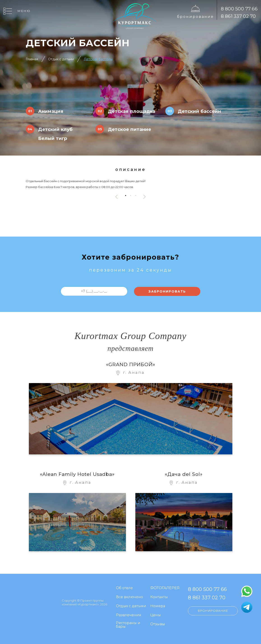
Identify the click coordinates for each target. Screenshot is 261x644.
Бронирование (195, 17)
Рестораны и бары (128, 625)
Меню (24, 11)
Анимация (51, 111)
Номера (158, 606)
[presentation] (117, 197)
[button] (126, 196)
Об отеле (124, 588)
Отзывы (158, 624)
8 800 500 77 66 (239, 9)
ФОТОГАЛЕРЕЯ (165, 588)
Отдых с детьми (61, 59)
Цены (156, 615)
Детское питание (129, 129)
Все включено (129, 597)
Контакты (159, 597)
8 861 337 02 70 (238, 16)
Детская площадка (132, 111)
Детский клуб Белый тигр (55, 134)
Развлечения (129, 615)
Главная (32, 59)
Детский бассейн (98, 59)
